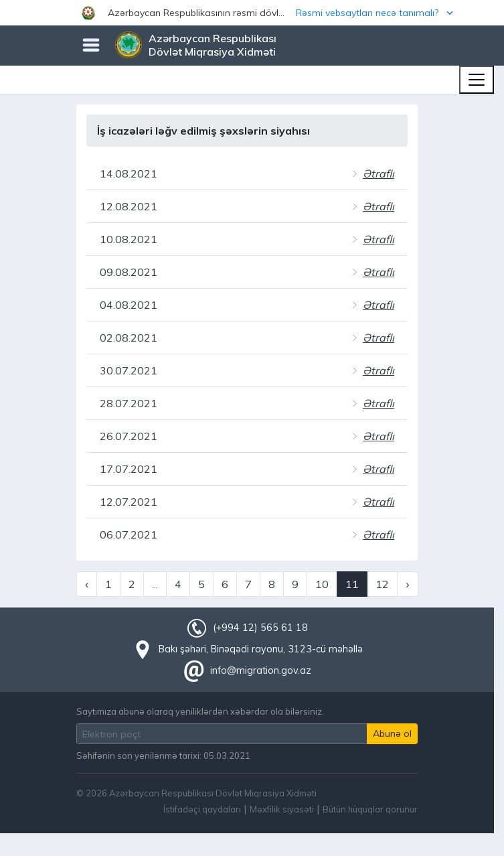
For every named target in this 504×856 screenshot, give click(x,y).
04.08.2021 (129, 305)
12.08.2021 (129, 206)
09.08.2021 (129, 272)
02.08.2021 (129, 338)
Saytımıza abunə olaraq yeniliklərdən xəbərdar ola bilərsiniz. (200, 711)
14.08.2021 (129, 173)
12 (382, 584)
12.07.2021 (129, 502)
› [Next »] (407, 584)
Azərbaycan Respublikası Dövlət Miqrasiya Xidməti (213, 45)
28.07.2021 (129, 403)
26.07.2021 (129, 436)
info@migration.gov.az (261, 670)
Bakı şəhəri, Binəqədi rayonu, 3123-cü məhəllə (261, 649)
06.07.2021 (129, 534)
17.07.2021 (129, 469)
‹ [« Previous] (87, 584)
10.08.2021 (129, 239)
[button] (252, 13)
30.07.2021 (129, 370)
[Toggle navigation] (477, 80)
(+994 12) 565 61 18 (260, 628)
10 (322, 584)
